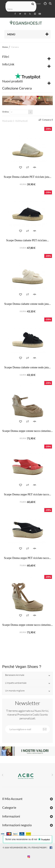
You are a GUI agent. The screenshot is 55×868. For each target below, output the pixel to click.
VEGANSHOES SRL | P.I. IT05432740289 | (28, 847)
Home (5, 47)
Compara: (47, 120)
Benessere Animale (15, 675)
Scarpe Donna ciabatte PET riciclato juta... (28, 177)
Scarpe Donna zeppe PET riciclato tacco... (27, 494)
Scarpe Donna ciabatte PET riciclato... (27, 240)
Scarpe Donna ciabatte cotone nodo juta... (27, 304)
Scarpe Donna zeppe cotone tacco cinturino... (28, 431)
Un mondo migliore (15, 691)
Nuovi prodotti (13, 81)
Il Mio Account (12, 799)
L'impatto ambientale (16, 683)
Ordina (5, 112)
